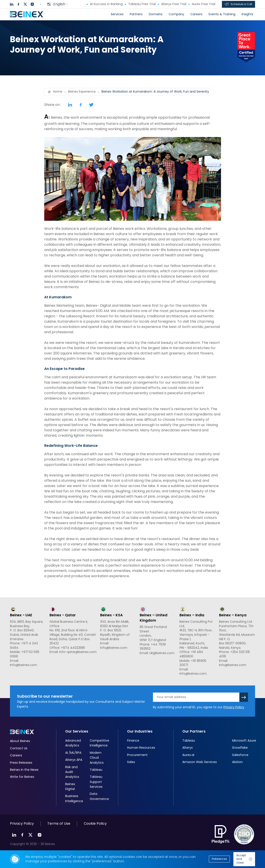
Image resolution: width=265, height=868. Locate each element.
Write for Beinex (22, 777)
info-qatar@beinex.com (78, 652)
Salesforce (240, 755)
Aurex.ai (188, 755)
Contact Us (19, 748)
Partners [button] (136, 14)
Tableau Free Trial (140, 4)
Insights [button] (247, 14)
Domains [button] (156, 14)
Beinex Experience (82, 91)
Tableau (96, 770)
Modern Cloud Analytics (97, 758)
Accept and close (244, 859)
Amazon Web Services (200, 762)
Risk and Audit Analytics (72, 772)
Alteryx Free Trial (172, 4)
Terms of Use (59, 823)
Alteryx (188, 748)
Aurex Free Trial (202, 4)
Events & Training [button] (222, 14)
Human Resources (141, 748)
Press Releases (21, 763)
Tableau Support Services (96, 782)
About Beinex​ (20, 741)
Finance (133, 740)
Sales (131, 762)
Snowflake (240, 748)
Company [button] (176, 14)
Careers (196, 14)
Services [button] (117, 14)
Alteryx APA (74, 760)
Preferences (219, 859)
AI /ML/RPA (73, 753)
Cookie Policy (95, 823)
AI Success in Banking (105, 4)
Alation (237, 762)
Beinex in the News (24, 770)
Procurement (137, 755)
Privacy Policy (234, 707)
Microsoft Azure (244, 740)
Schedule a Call (238, 4)
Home (58, 91)
